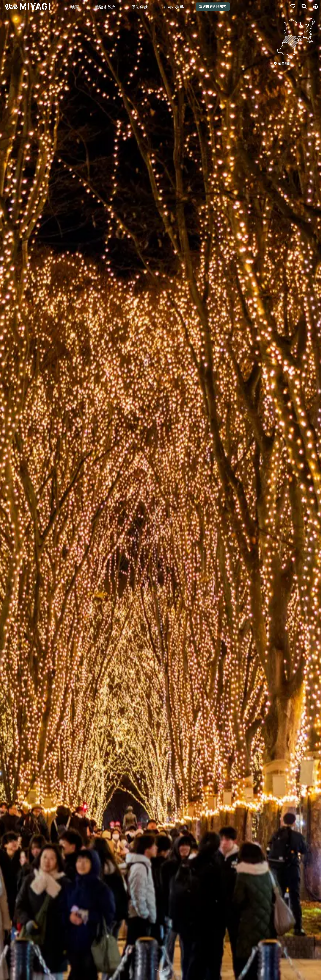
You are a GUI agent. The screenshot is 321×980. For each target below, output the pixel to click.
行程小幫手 (174, 7)
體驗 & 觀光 (105, 7)
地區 (75, 7)
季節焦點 (140, 7)
